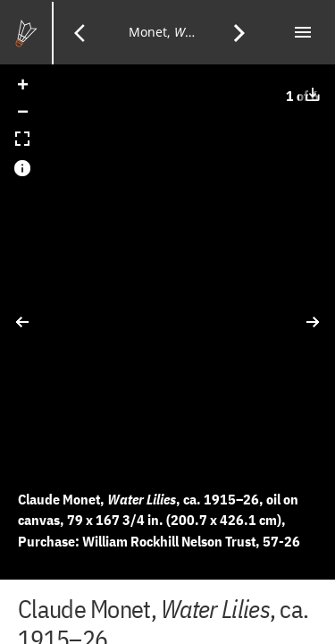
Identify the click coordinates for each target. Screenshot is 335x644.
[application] (167, 322)
